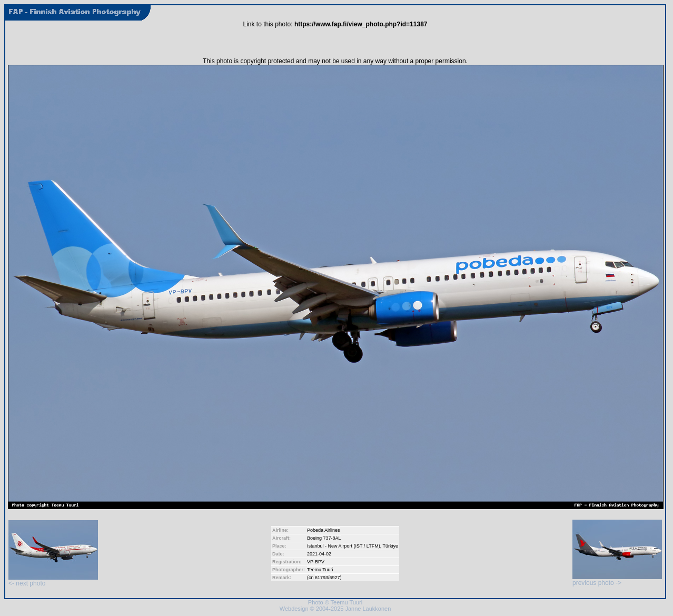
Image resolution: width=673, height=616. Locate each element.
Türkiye (391, 546)
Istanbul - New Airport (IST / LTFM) (344, 546)
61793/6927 (328, 578)
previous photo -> (617, 580)
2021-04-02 (319, 554)
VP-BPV (316, 562)
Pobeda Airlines (324, 530)
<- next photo (53, 580)
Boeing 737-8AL (324, 538)
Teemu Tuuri (320, 570)
